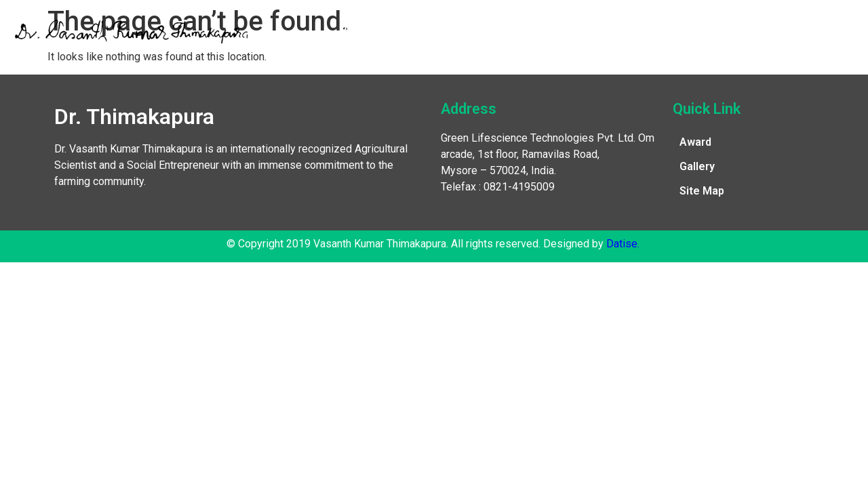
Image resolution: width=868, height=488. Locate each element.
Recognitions (495, 30)
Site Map (702, 191)
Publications (588, 30)
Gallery (672, 30)
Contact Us (752, 30)
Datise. (623, 244)
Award (695, 142)
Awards (416, 30)
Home (355, 30)
